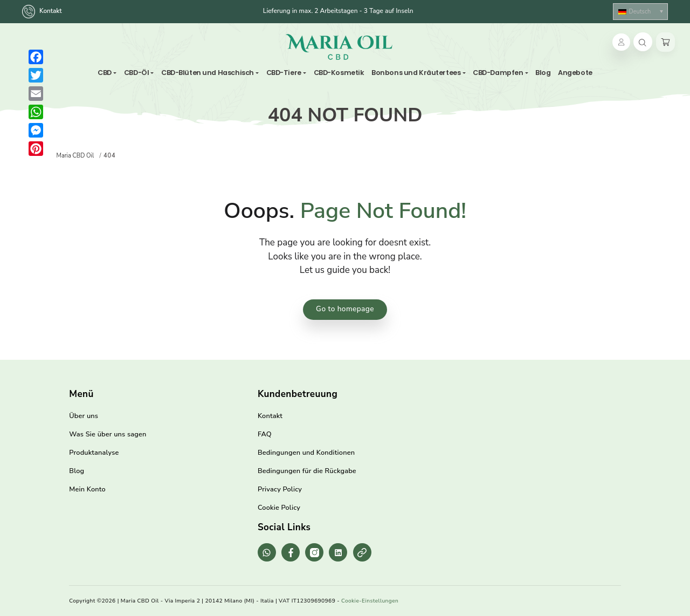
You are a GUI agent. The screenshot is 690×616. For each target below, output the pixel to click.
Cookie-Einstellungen (370, 601)
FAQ (265, 434)
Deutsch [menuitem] (640, 12)
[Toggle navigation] (398, 47)
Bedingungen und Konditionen (306, 453)
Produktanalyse (94, 453)
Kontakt (43, 12)
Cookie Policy (279, 508)
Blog (77, 471)
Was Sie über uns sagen (108, 434)
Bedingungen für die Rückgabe (307, 471)
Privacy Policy (280, 489)
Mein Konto (87, 489)
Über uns (84, 416)
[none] (640, 12)
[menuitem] (640, 12)
